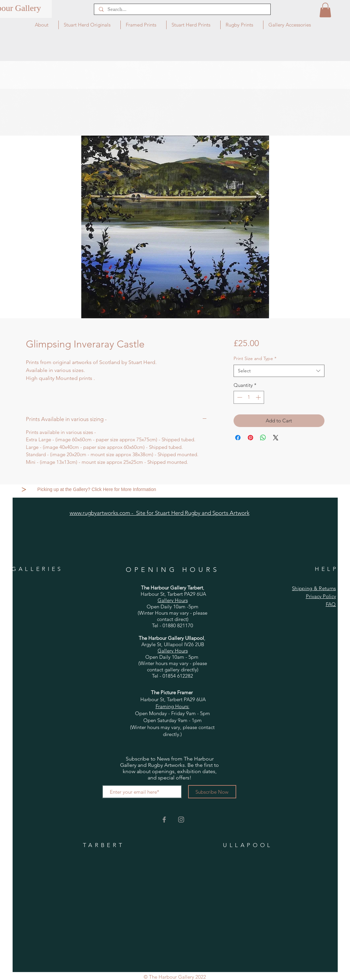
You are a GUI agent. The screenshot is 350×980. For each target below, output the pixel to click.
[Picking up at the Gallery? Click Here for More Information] (98, 489)
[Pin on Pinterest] (250, 438)
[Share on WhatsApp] (263, 438)
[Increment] (259, 397)
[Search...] (182, 10)
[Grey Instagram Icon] (181, 820)
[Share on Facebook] (238, 438)
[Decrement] (239, 397)
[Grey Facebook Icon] (164, 820)
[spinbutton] (249, 397)
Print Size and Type (255, 358)
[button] (325, 10)
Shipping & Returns (314, 588)
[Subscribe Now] (212, 792)
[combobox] (279, 371)
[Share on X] (276, 438)
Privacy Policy (321, 596)
